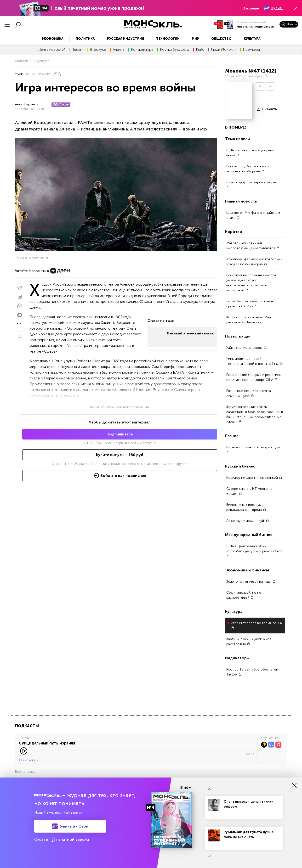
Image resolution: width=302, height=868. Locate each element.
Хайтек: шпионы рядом (247, 348)
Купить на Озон (70, 826)
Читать (242, 27)
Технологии (168, 39)
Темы (78, 50)
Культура (252, 39)
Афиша (30, 74)
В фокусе (98, 50)
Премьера (251, 50)
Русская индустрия (125, 39)
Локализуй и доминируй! (248, 521)
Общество (221, 39)
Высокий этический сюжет (190, 333)
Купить (274, 8)
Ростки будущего (175, 50)
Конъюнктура (142, 50)
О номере (251, 8)
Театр (19, 74)
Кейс (200, 50)
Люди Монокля (223, 50)
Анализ (119, 50)
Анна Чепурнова (27, 104)
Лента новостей (52, 50)
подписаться (264, 27)
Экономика (52, 39)
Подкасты (27, 726)
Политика (85, 39)
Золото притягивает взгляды (251, 582)
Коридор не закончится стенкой (254, 478)
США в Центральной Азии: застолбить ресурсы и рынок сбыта (254, 551)
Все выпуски (25, 772)
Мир (195, 39)
